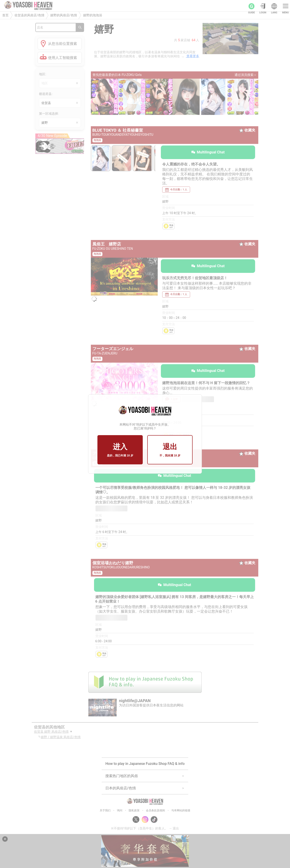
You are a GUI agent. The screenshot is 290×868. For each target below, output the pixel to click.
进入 (120, 450)
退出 (170, 450)
